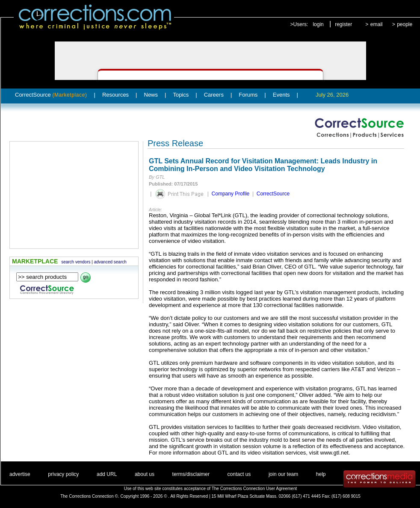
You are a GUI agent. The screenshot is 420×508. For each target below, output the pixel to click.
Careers (214, 95)
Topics (181, 95)
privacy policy (63, 474)
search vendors (76, 262)
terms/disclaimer (191, 474)
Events (281, 95)
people (405, 24)
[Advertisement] (74, 195)
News (151, 95)
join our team (283, 474)
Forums (248, 95)
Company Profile (231, 194)
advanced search (110, 262)
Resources (115, 95)
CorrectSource (51, 95)
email (377, 24)
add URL (107, 474)
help (321, 474)
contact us (239, 474)
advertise (20, 474)
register (343, 24)
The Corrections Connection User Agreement (254, 489)
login (318, 24)
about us (145, 474)
